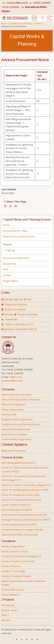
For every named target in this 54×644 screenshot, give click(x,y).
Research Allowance (14, 451)
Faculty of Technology (13, 571)
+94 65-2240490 (42, 3)
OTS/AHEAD (8, 605)
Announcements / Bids (15, 231)
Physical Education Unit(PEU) (17, 510)
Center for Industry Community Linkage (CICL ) (27, 485)
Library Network (10, 595)
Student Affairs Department (16, 439)
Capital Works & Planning (21, 24)
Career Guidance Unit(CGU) (16, 505)
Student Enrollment (15, 310)
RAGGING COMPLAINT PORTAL (20, 329)
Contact (7, 275)
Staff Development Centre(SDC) (18, 463)
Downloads (11, 319)
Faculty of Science (11, 566)
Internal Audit (9, 414)
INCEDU (6, 620)
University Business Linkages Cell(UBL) (23, 530)
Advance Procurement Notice (19, 236)
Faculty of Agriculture (13, 546)
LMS (20, 299)
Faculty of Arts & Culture (15, 551)
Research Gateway (28, 314)
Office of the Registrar (13, 405)
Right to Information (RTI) (19, 324)
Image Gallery (10, 281)
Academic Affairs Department (17, 419)
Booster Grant (9, 610)
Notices (38, 24)
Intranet (9, 314)
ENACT (5, 615)
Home (4, 24)
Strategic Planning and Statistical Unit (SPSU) (26, 520)
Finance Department (12, 410)
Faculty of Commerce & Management (21, 556)
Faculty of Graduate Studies (16, 576)
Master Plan (9, 264)
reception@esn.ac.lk (17, 3)
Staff (5, 269)
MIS (29, 299)
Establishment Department (16, 429)
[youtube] (37, 640)
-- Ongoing (9, 250)
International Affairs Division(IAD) (20, 535)
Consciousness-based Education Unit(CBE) (24, 515)
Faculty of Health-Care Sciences (18, 561)
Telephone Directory (16, 305)
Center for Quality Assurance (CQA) (20, 495)
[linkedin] (32, 640)
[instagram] (27, 640)
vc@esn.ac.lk (16, 377)
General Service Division (14, 434)
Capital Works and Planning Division (21, 424)
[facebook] (17, 640)
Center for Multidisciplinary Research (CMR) (25, 490)
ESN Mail (9, 299)
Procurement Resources (16, 258)
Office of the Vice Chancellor (17, 395)
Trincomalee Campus (13, 590)
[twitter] (22, 640)
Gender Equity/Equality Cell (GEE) (19, 525)
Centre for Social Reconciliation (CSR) (21, 500)
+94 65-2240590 (10, 7)
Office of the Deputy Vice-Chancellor (21, 400)
